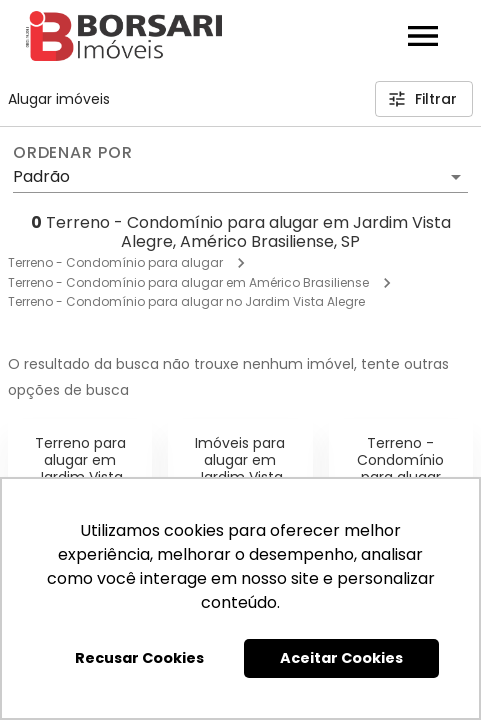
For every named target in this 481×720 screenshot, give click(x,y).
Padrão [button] (41, 176)
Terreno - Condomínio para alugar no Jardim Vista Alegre (186, 301)
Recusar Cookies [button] (139, 658)
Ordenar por (73, 153)
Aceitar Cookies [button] (341, 658)
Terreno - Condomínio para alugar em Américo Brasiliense (188, 282)
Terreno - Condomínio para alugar (115, 262)
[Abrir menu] (423, 36)
